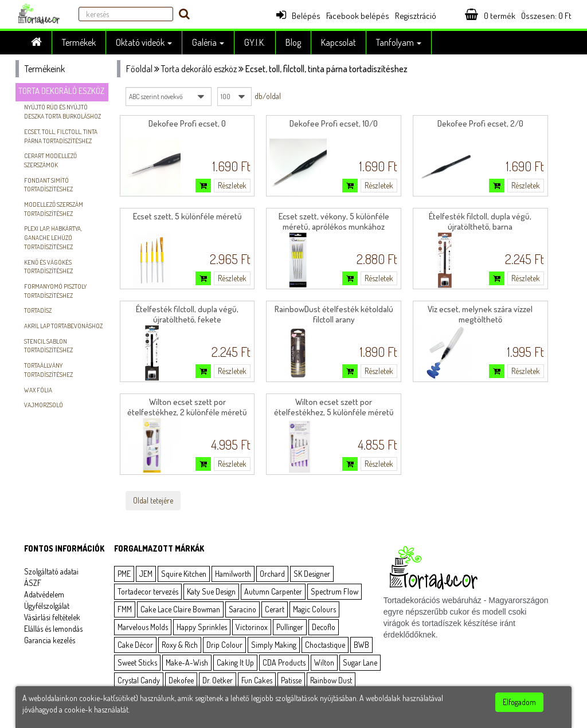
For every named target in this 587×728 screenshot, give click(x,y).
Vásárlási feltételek (52, 617)
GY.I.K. (255, 42)
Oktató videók (144, 42)
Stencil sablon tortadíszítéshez (48, 346)
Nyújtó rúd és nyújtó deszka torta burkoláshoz (62, 112)
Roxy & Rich (180, 645)
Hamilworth (233, 574)
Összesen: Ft (546, 16)
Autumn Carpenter (273, 591)
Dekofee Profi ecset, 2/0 (480, 123)
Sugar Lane (360, 662)
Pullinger (290, 627)
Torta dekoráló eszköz (61, 91)
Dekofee (181, 680)
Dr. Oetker (218, 680)
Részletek (232, 185)
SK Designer (312, 574)
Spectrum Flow (334, 591)
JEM (146, 574)
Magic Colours (314, 609)
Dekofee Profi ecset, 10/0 (334, 123)
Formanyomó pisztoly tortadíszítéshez (55, 291)
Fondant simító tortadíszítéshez (48, 185)
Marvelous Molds (143, 627)
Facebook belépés (358, 16)
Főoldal (139, 69)
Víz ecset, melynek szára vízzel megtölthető (480, 314)
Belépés (298, 16)
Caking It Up (235, 662)
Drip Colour (224, 645)
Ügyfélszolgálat (47, 606)
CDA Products (284, 662)
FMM (125, 609)
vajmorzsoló (44, 405)
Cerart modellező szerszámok (50, 160)
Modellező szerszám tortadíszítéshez (54, 209)
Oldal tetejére (153, 500)
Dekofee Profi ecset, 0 (187, 123)
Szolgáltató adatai (51, 571)
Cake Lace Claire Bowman (180, 609)
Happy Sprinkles (202, 627)
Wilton (324, 662)
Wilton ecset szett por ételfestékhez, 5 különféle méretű (334, 407)
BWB (361, 645)
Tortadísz (38, 310)
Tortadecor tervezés (148, 591)
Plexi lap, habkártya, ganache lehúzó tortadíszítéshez (53, 237)
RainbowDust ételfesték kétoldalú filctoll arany (334, 314)
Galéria (208, 42)
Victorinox (252, 627)
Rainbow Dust (331, 680)
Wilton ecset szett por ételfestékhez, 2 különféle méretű (187, 407)
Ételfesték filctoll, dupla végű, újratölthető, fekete (187, 314)
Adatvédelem (44, 594)
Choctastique (325, 645)
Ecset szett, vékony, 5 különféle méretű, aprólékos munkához (334, 221)
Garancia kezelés (50, 640)
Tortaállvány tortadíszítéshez (48, 370)
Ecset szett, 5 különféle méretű (187, 216)
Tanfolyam (399, 42)
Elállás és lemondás (53, 629)
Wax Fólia (38, 390)
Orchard (272, 574)
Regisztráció (416, 16)
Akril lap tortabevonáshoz (63, 326)
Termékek (79, 42)
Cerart (275, 609)
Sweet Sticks (137, 662)
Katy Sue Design (211, 591)
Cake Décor (135, 645)
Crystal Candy (139, 680)
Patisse (291, 680)
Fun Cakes (257, 680)
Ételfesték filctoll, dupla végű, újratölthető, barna (480, 221)
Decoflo (324, 627)
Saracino (242, 609)
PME (124, 574)
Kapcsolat (338, 42)
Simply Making (274, 645)
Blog (293, 42)
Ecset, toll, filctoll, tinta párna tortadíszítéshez (61, 136)
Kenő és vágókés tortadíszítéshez (48, 267)
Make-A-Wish (187, 662)
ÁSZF (33, 583)
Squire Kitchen (184, 574)
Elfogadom (519, 702)
